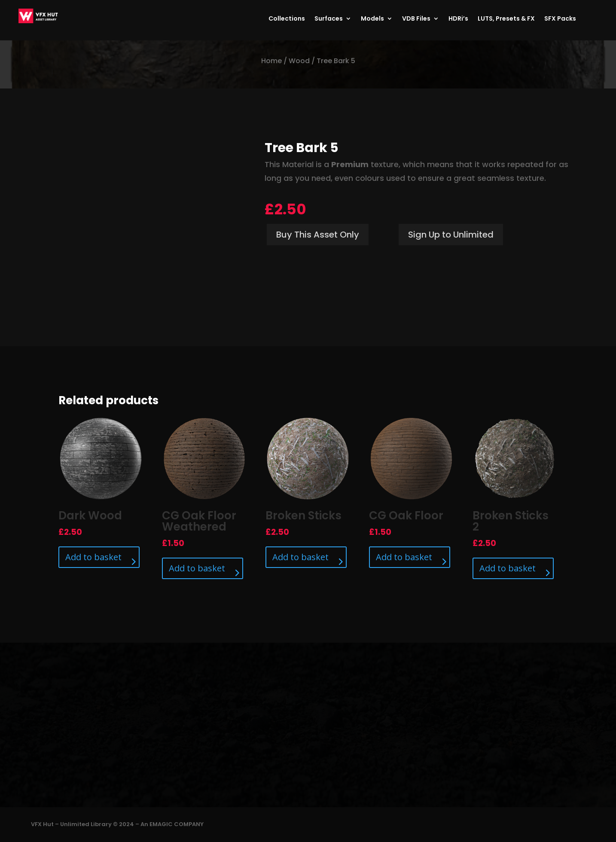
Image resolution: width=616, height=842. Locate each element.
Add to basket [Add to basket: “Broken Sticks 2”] (508, 568)
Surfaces (329, 19)
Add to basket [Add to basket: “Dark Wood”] (93, 557)
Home (271, 61)
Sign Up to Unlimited (451, 235)
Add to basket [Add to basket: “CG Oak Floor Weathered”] (197, 568)
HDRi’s (458, 19)
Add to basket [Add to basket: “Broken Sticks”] (300, 557)
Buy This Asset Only (318, 235)
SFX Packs (560, 19)
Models (372, 19)
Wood (299, 61)
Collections (287, 19)
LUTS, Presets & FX (506, 19)
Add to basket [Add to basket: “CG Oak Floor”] (404, 557)
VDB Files (416, 19)
